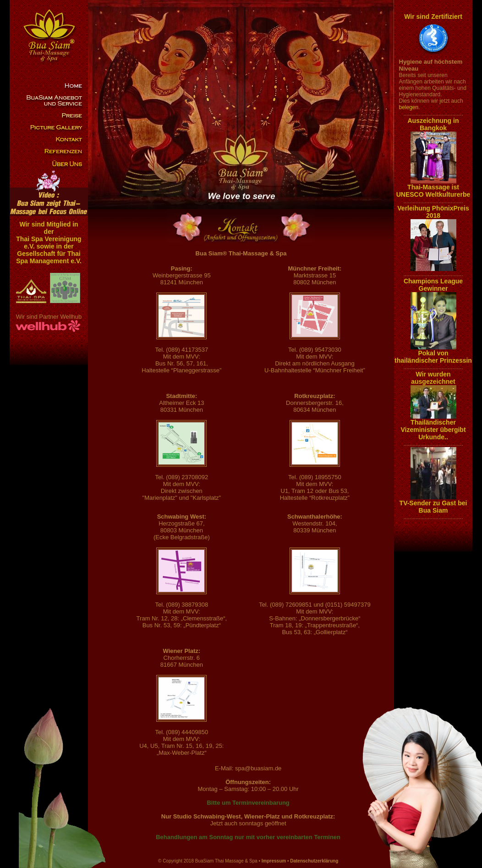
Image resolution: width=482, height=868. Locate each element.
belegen (409, 107)
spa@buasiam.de (258, 768)
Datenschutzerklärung (314, 861)
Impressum (274, 861)
